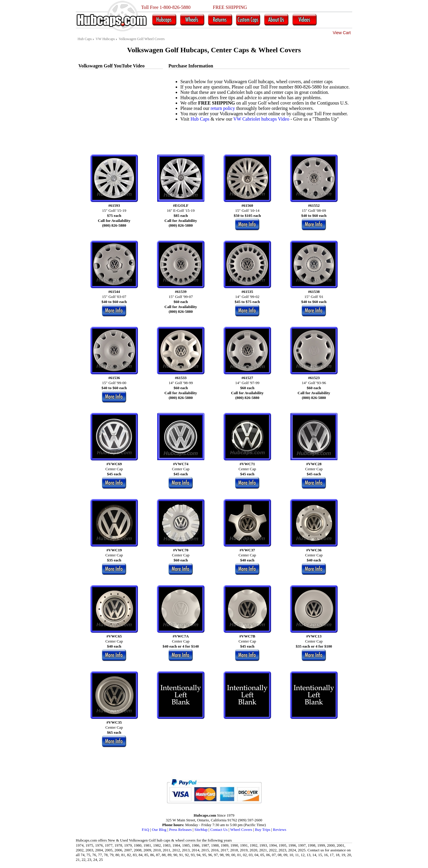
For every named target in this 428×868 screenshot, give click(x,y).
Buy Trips (263, 830)
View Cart (342, 33)
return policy (223, 108)
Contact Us (219, 830)
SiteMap (201, 830)
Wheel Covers (241, 830)
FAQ (145, 830)
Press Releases (180, 830)
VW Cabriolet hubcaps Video (261, 119)
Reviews (280, 830)
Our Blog (159, 830)
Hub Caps (200, 119)
